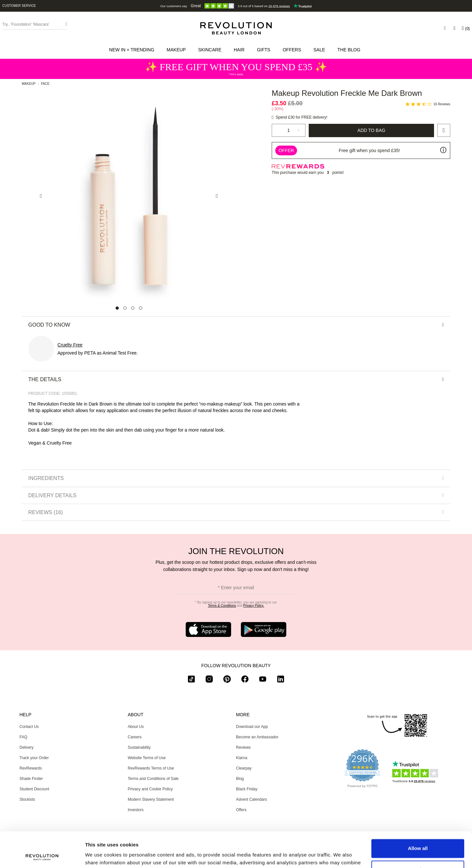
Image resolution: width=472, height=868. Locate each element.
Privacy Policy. (254, 606)
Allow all (418, 815)
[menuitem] (133, 50)
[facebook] (245, 680)
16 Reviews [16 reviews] (442, 104)
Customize (418, 836)
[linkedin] (281, 680)
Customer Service (19, 6)
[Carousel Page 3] (133, 308)
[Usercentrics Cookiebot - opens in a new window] (42, 855)
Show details (100, 855)
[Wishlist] (454, 28)
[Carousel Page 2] (125, 308)
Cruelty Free (70, 345)
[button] (133, 50)
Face (45, 84)
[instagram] (209, 680)
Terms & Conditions (222, 606)
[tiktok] (191, 680)
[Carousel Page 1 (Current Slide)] (117, 308)
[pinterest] (227, 680)
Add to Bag (371, 130)
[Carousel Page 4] (141, 308)
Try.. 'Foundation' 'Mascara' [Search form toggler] (26, 24)
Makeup (29, 84)
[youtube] (263, 680)
